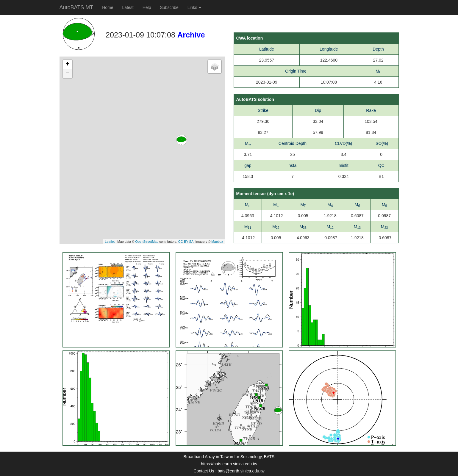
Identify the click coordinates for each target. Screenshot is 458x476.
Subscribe (169, 7)
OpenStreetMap (147, 242)
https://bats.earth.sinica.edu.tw (229, 464)
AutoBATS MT (76, 7)
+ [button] (67, 65)
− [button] (67, 73)
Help (147, 7)
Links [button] (194, 7)
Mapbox (217, 242)
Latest (128, 7)
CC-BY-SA (186, 242)
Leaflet (110, 242)
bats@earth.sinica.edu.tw (241, 471)
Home (108, 7)
